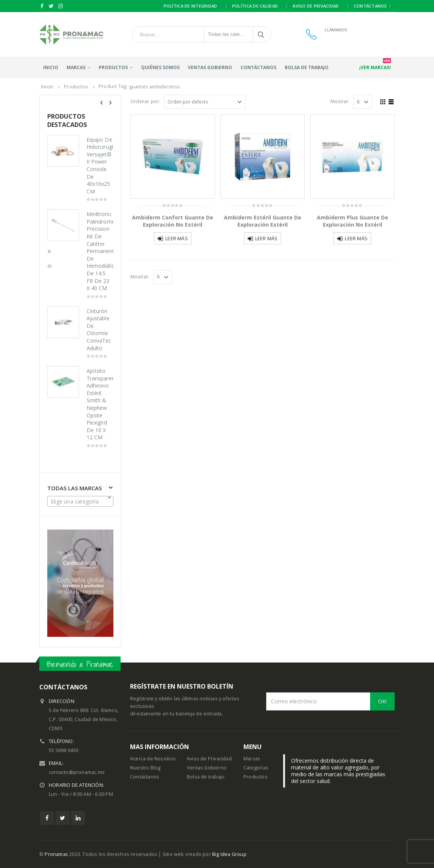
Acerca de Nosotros (153, 759)
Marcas (76, 67)
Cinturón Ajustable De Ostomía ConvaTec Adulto (99, 330)
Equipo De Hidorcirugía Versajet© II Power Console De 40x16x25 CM (100, 165)
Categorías (256, 768)
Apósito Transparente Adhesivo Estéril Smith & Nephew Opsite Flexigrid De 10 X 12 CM (100, 404)
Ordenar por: (145, 101)
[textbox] (80, 502)
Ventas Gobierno (210, 67)
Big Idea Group (229, 854)
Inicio (51, 67)
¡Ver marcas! (375, 66)
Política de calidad (255, 6)
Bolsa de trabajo (307, 67)
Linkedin (78, 818)
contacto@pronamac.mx (77, 772)
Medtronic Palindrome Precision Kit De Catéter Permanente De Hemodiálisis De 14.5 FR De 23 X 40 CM (100, 251)
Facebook (47, 818)
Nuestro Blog (145, 768)
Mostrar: (340, 101)
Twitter (63, 818)
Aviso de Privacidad (209, 759)
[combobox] (80, 501)
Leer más (177, 239)
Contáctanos (370, 6)
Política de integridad (191, 6)
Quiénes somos (160, 67)
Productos (256, 777)
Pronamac (56, 854)
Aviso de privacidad (316, 6)
